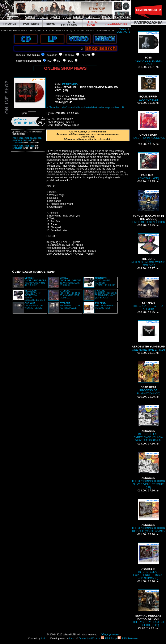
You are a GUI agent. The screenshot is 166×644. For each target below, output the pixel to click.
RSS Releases (128, 639)
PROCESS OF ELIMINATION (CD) (148, 378)
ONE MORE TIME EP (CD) (148, 336)
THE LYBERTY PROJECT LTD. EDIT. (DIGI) (148, 608)
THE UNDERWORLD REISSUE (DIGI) (105, 306)
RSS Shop (109, 639)
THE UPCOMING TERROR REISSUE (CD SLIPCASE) (148, 516)
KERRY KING (70, 84)
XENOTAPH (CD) (148, 166)
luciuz (44, 639)
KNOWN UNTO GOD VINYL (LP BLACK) (35, 306)
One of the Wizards (90, 639)
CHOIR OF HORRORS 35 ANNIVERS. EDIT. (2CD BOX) (71, 282)
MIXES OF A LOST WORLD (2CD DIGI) (148, 250)
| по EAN (85, 55)
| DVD (70, 61)
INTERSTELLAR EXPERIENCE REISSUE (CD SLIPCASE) (148, 561)
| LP (59, 61)
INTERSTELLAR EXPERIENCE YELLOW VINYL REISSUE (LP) (148, 423)
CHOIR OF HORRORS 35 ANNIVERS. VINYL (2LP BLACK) (35, 282)
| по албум (69, 55)
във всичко (33, 55)
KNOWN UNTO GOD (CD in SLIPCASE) (70, 306)
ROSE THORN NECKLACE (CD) (148, 127)
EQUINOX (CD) (148, 88)
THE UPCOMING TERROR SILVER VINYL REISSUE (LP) (148, 470)
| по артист (52, 55)
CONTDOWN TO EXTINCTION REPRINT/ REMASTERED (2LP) (35, 295)
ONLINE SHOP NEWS (65, 68)
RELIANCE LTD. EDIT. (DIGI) (148, 48)
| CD (49, 61)
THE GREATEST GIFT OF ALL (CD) (148, 294)
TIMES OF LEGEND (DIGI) (148, 207)
